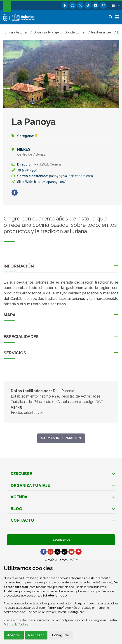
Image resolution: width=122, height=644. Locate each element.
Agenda (19, 497)
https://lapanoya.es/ (50, 182)
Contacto (22, 520)
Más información (63, 438)
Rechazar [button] (36, 635)
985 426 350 (28, 170)
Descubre (21, 474)
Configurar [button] (61, 635)
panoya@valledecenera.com (71, 176)
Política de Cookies (16, 624)
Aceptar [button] (14, 635)
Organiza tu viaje (30, 485)
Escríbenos (61, 540)
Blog (16, 509)
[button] (116, 5)
